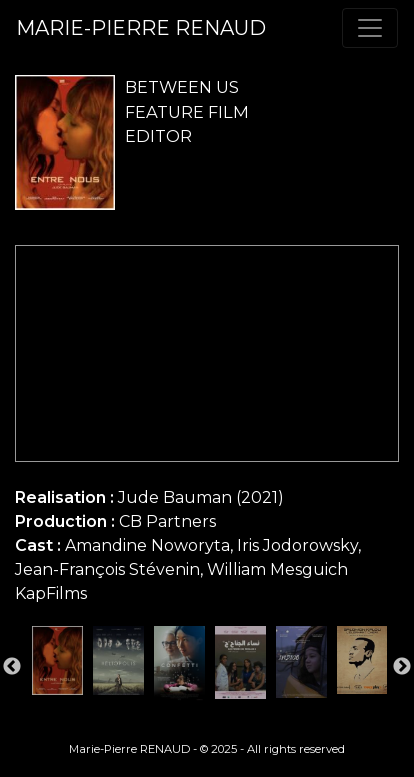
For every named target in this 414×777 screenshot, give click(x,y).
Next (402, 667)
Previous (12, 667)
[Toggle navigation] (370, 28)
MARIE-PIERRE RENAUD (141, 28)
